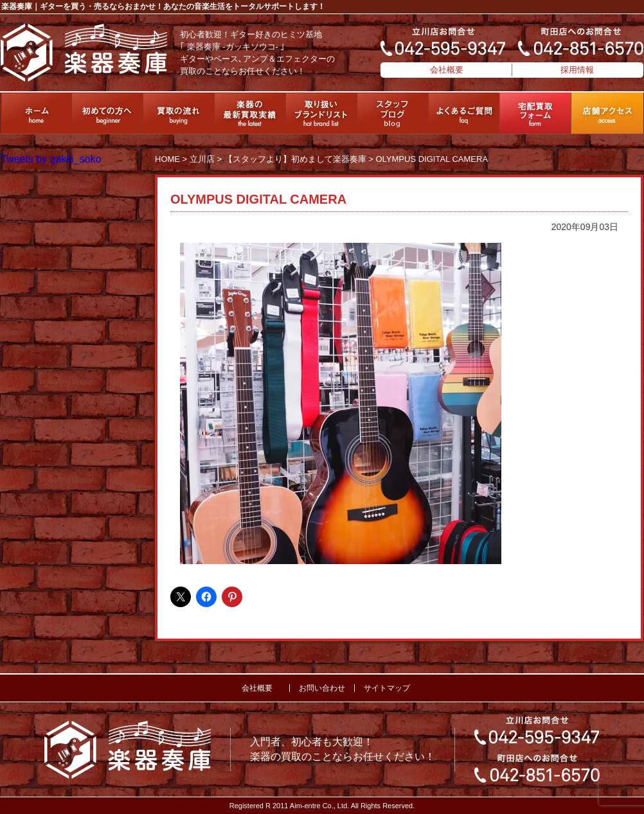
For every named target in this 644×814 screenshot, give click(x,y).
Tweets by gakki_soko (51, 159)
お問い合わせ (322, 688)
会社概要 (447, 70)
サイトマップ (387, 688)
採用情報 (577, 70)
